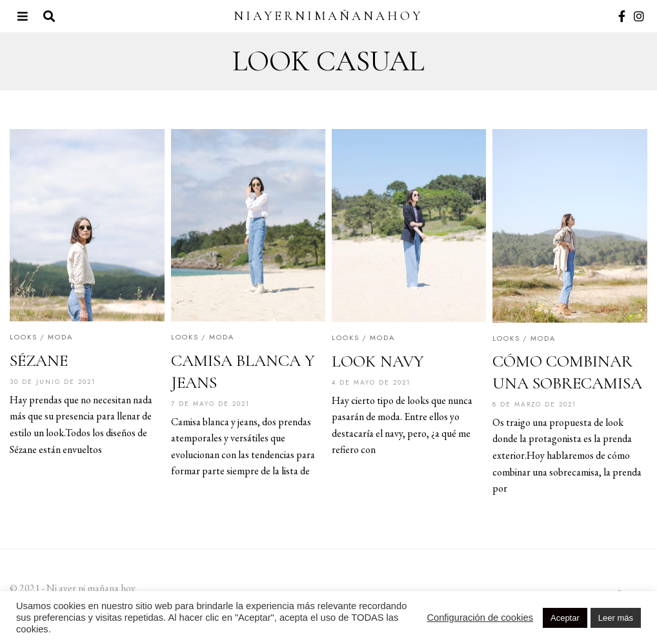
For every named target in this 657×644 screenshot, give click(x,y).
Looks (24, 337)
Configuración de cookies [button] (480, 618)
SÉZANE (39, 360)
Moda (60, 337)
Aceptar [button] (565, 618)
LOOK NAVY (378, 361)
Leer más (616, 618)
